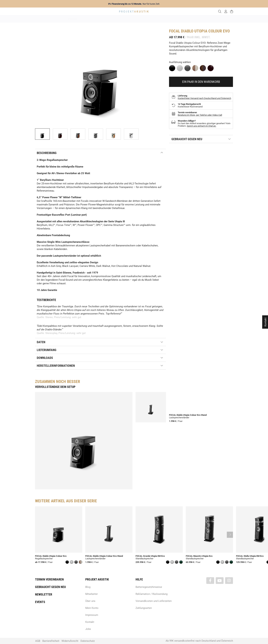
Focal (175, 31)
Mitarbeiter (92, 594)
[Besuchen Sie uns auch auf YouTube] (220, 581)
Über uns (90, 601)
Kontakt (90, 622)
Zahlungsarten (144, 608)
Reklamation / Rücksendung (152, 594)
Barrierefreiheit (51, 641)
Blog (88, 587)
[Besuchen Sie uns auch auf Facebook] (210, 581)
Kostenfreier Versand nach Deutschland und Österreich (204, 98)
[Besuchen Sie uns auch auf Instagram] (229, 581)
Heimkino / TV (149, 19)
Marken (102, 19)
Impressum (92, 615)
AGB (38, 641)
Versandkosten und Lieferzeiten (154, 601)
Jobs (88, 629)
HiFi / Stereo (130, 19)
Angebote (72, 19)
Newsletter (44, 594)
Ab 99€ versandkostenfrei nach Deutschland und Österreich (199, 641)
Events (40, 602)
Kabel (197, 19)
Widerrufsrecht (70, 641)
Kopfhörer (184, 19)
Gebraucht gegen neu (50, 587)
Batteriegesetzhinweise (149, 587)
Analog (115, 19)
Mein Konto (92, 608)
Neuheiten (88, 19)
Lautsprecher (167, 19)
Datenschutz (88, 641)
